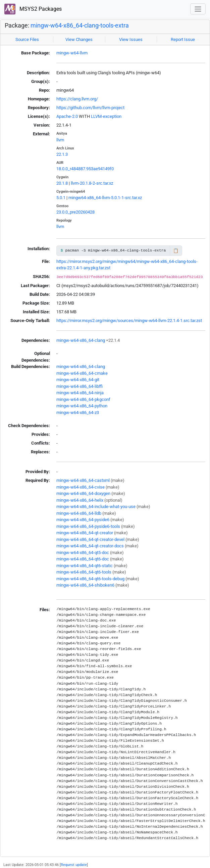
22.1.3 (62, 154)
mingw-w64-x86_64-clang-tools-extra (80, 26)
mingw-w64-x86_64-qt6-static (85, 566)
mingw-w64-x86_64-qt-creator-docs (90, 546)
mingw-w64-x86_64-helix (80, 500)
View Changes (79, 39)
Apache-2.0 (67, 116)
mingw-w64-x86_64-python (82, 406)
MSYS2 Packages (33, 9)
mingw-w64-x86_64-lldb (79, 513)
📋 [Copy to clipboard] (176, 251)
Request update (74, 865)
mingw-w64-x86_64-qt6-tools (84, 572)
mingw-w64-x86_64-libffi (80, 386)
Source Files (27, 39)
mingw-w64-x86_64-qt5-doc (83, 553)
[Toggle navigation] (198, 9)
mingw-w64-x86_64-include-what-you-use (96, 507)
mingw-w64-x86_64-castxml (83, 480)
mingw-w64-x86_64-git (78, 380)
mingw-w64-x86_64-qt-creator (85, 533)
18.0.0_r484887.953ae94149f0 (85, 169)
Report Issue (183, 39)
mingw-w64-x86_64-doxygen (83, 493)
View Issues (131, 39)
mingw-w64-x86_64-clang (81, 340)
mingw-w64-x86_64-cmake (82, 373)
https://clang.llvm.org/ (77, 99)
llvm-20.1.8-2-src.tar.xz (92, 183)
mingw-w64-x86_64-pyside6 (83, 520)
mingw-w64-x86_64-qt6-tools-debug (90, 579)
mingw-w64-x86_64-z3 (78, 413)
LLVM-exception (106, 116)
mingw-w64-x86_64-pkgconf (83, 399)
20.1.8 (62, 183)
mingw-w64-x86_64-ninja (80, 393)
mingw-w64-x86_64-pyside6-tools (88, 526)
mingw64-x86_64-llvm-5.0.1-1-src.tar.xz (105, 198)
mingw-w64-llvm (72, 53)
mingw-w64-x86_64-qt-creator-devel (90, 539)
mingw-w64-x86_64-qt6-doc (83, 559)
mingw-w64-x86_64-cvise (81, 487)
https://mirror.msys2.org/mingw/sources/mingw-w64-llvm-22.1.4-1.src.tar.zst (129, 321)
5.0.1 (61, 198)
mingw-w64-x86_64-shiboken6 (85, 585)
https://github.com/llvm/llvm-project (90, 108)
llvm (60, 140)
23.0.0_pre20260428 (75, 212)
